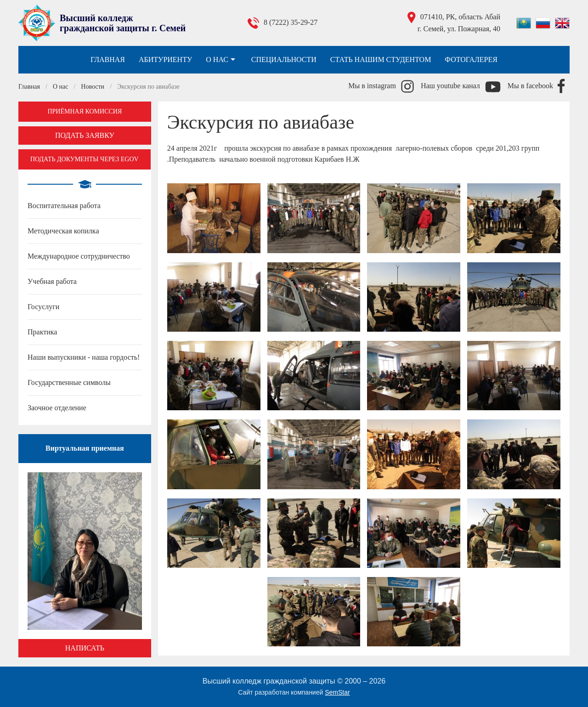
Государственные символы (69, 382)
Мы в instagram (372, 86)
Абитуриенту (165, 59)
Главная (108, 59)
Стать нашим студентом (381, 59)
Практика (42, 332)
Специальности (284, 59)
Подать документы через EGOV (85, 159)
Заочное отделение (57, 408)
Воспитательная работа (64, 206)
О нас (222, 60)
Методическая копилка (63, 231)
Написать (85, 648)
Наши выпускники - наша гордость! (84, 357)
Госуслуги (43, 307)
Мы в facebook (530, 86)
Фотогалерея (471, 59)
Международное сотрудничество (79, 256)
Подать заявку (85, 135)
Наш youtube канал (450, 86)
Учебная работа (52, 281)
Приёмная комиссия (85, 111)
